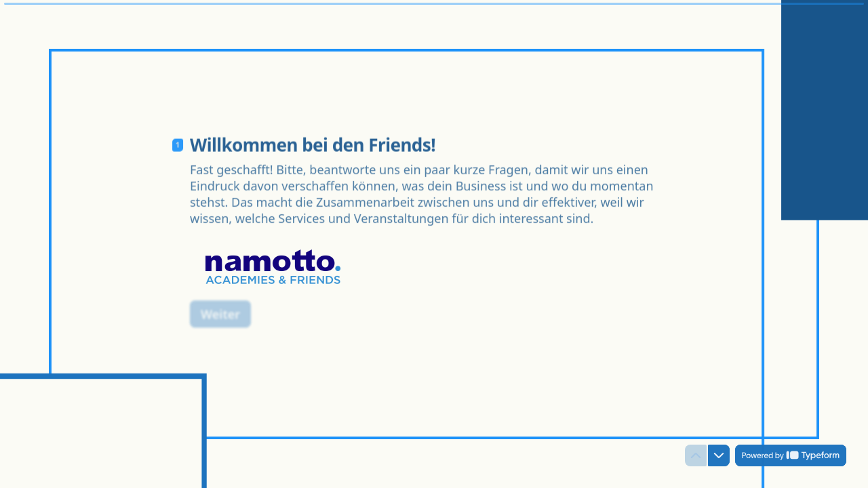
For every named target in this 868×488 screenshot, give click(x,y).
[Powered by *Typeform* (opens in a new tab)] (791, 455)
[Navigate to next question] (719, 455)
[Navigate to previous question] (696, 455)
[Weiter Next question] (220, 308)
